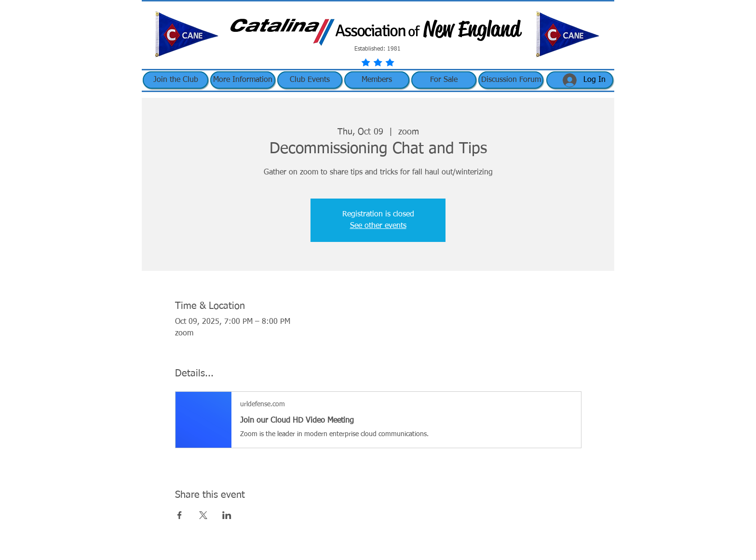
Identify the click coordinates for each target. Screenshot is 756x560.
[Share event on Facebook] (180, 515)
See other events (378, 226)
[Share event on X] (203, 515)
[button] (243, 80)
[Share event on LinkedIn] (227, 515)
